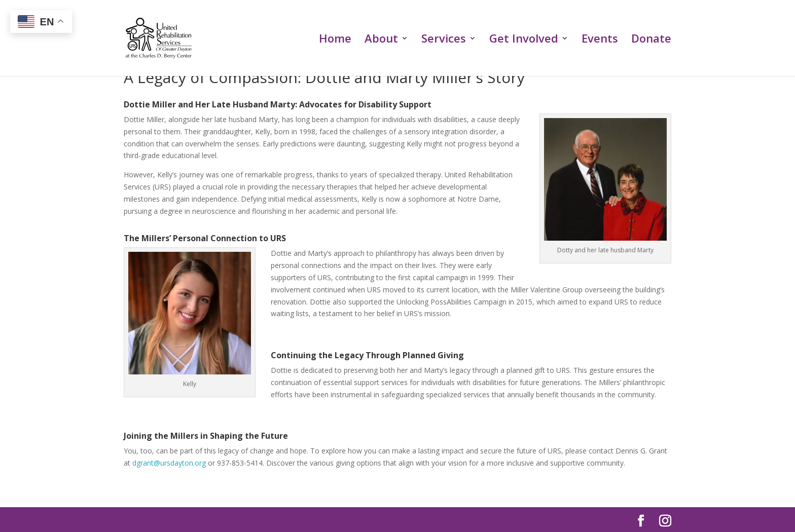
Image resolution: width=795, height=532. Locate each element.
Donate (651, 40)
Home (335, 40)
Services (444, 40)
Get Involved (524, 40)
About (381, 40)
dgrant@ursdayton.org (169, 463)
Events (600, 40)
